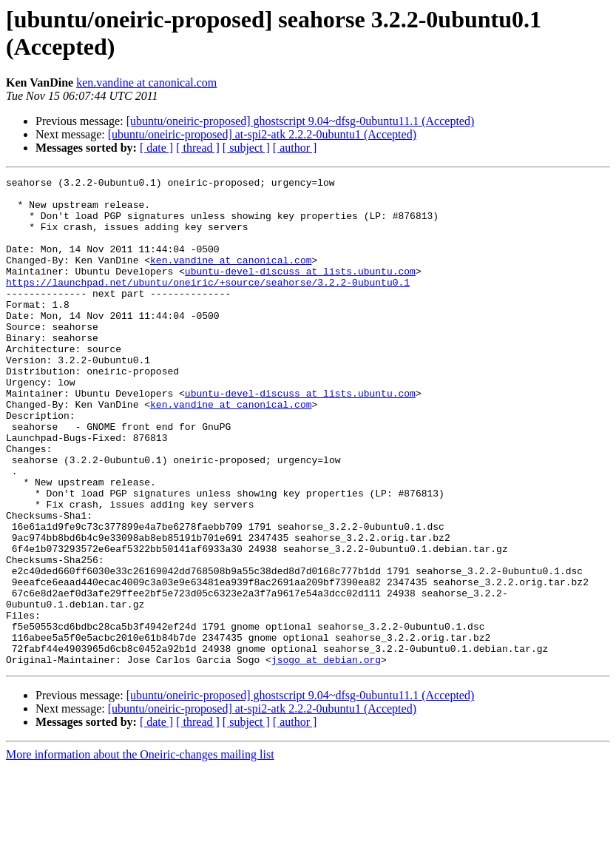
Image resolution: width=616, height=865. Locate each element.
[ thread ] (198, 148)
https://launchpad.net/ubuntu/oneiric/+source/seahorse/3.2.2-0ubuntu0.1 (208, 304)
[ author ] (295, 148)
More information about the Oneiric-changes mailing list (140, 852)
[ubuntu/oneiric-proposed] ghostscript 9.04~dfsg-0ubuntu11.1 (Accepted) (301, 121)
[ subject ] (246, 148)
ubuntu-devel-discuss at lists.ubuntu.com (300, 291)
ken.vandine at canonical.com (146, 83)
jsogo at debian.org (326, 757)
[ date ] (156, 148)
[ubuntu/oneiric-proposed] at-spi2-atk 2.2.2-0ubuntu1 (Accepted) (262, 134)
